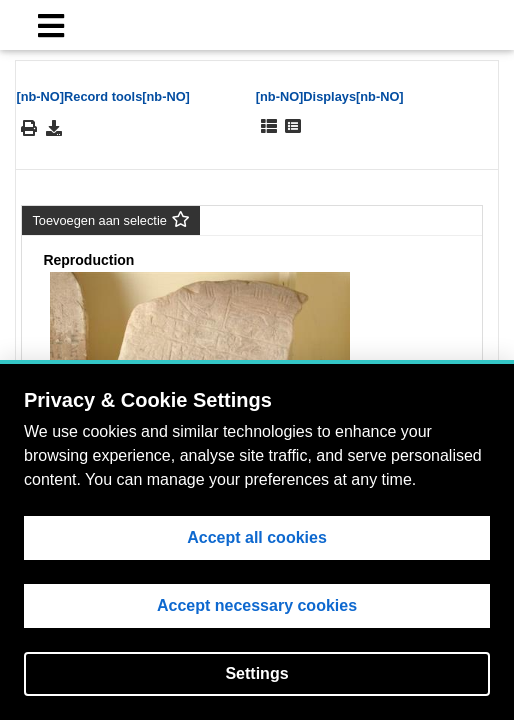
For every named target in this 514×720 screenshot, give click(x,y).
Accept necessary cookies (257, 605)
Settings (256, 673)
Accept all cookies (257, 537)
